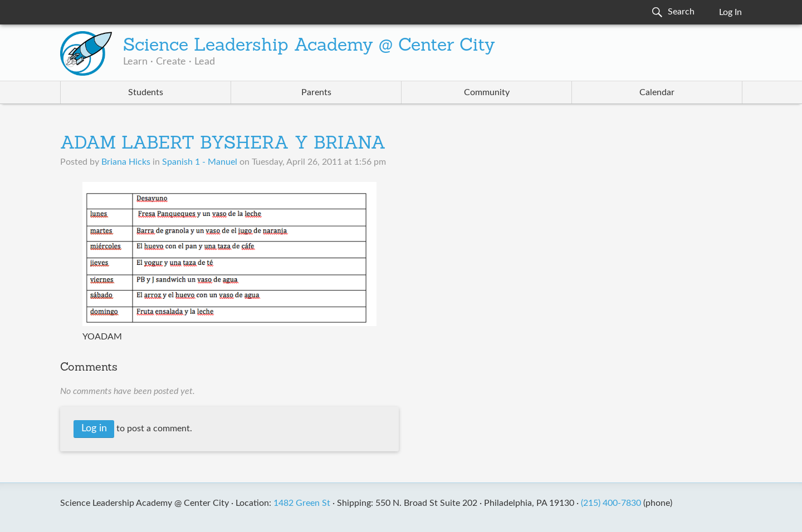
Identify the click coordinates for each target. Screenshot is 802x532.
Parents (316, 92)
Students (146, 92)
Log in (94, 428)
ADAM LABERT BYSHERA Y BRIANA (223, 144)
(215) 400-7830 (611, 503)
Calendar (657, 92)
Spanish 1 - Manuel (200, 162)
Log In (730, 12)
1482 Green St (302, 503)
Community (487, 92)
